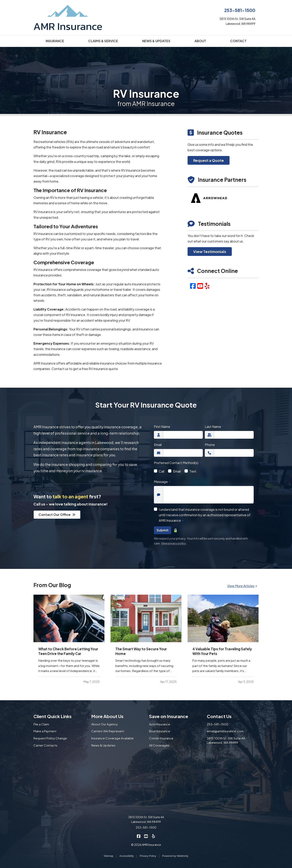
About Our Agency (105, 724)
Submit (163, 530)
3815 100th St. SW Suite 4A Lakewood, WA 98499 (226, 740)
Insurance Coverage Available (112, 738)
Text (193, 471)
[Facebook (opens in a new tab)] (193, 286)
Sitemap (108, 856)
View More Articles (242, 586)
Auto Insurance (160, 724)
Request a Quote (209, 160)
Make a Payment (45, 731)
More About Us (107, 716)
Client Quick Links (53, 716)
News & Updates (103, 745)
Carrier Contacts (45, 745)
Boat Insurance (160, 731)
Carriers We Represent (108, 731)
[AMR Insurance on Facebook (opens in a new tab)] (139, 836)
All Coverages (159, 745)
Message (162, 482)
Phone (210, 445)
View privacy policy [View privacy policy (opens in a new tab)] (174, 543)
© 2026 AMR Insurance (146, 845)
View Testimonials (210, 252)
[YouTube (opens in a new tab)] (200, 286)
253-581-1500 (240, 10)
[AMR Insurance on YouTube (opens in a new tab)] (146, 836)
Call (162, 471)
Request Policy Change (50, 738)
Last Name (215, 427)
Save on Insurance (169, 716)
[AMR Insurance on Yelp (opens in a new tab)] (153, 836)
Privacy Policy (148, 856)
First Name (164, 427)
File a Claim (41, 724)
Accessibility (127, 856)
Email (158, 445)
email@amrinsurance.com (225, 731)
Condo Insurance (161, 738)
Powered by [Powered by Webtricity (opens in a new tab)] (175, 856)
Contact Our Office (57, 515)
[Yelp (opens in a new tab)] (207, 286)
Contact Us (219, 716)
